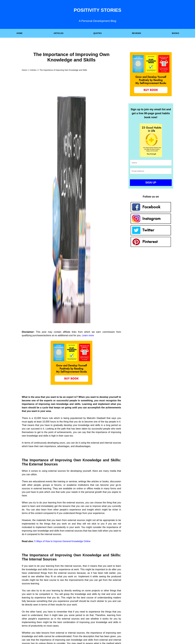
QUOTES (97, 33)
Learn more (88, 335)
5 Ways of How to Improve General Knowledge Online (62, 541)
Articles (33, 70)
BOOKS (175, 33)
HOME (20, 33)
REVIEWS (136, 33)
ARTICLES (58, 33)
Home (24, 70)
